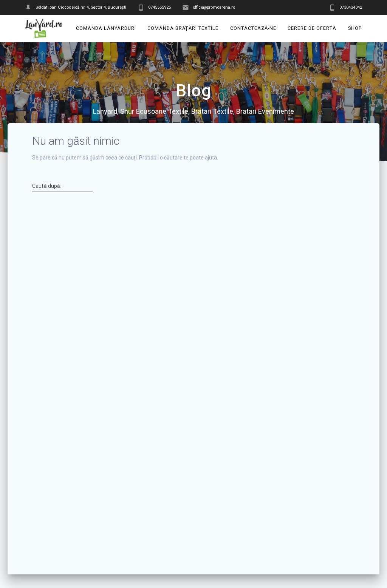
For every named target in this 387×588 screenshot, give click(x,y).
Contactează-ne (253, 28)
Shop (355, 28)
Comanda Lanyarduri (106, 28)
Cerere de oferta (312, 28)
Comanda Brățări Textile (183, 28)
